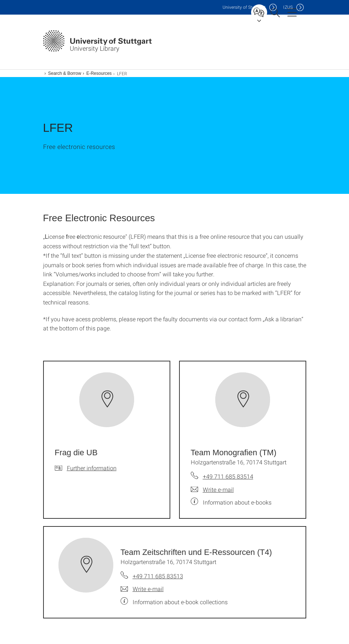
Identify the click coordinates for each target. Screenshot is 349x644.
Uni (244, 7)
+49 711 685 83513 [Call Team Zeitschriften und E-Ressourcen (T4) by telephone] (158, 576)
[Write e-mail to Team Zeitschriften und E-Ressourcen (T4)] (142, 589)
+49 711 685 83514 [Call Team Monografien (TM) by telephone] (228, 476)
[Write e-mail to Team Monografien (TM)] (212, 490)
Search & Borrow (65, 73)
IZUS (288, 7)
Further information (92, 468)
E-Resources (99, 73)
